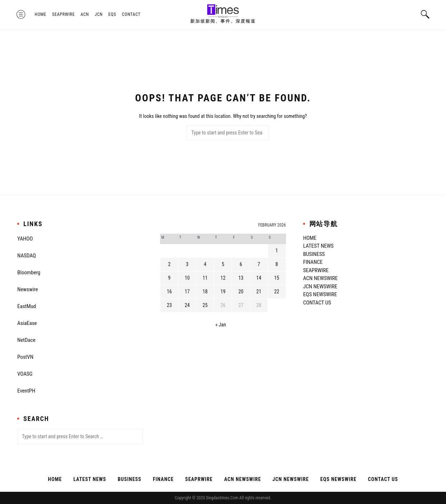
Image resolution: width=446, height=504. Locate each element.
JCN (99, 14)
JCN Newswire (320, 287)
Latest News (318, 246)
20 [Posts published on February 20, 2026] (241, 292)
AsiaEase (27, 323)
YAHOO (25, 239)
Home (41, 14)
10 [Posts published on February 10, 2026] (187, 278)
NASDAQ (27, 256)
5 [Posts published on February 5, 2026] (223, 264)
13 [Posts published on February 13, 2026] (241, 278)
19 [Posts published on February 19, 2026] (223, 292)
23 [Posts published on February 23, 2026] (169, 305)
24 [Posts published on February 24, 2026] (187, 305)
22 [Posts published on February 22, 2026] (277, 292)
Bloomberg (29, 272)
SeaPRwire (64, 14)
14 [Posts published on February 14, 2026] (259, 278)
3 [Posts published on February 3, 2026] (187, 264)
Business (314, 254)
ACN (85, 14)
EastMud (27, 306)
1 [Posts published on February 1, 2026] (277, 251)
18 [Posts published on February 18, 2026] (205, 292)
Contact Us (317, 303)
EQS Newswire (320, 294)
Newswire (28, 289)
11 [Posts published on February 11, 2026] (205, 278)
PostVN (25, 357)
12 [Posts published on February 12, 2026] (223, 278)
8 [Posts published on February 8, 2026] (277, 264)
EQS (113, 14)
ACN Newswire (320, 278)
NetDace (26, 340)
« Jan (221, 325)
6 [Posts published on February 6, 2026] (241, 264)
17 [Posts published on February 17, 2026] (187, 292)
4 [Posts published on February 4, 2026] (205, 264)
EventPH (26, 391)
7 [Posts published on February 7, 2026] (259, 264)
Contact (132, 14)
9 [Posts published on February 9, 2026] (169, 278)
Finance (313, 262)
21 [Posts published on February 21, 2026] (259, 292)
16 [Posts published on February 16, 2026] (169, 292)
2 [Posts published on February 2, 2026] (169, 264)
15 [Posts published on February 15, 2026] (277, 278)
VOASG (25, 374)
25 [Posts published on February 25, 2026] (205, 305)
